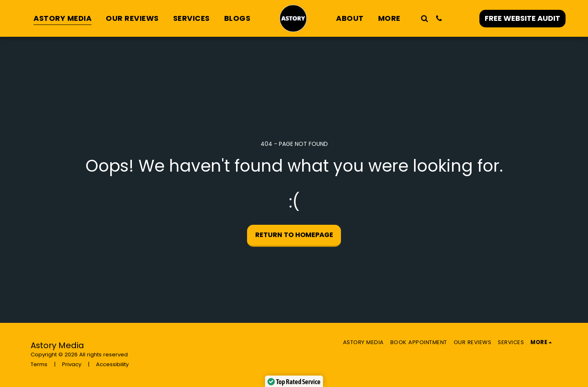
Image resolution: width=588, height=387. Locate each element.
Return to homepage (294, 235)
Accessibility (112, 364)
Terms (39, 364)
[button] (424, 18)
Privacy (72, 364)
